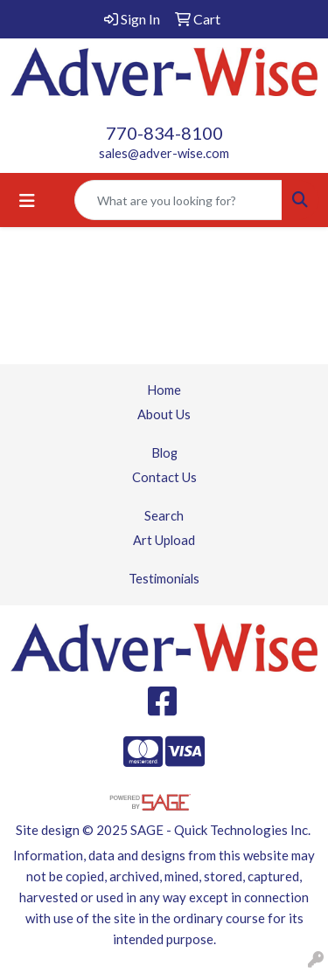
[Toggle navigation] (27, 200)
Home (164, 390)
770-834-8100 (164, 133)
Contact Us (164, 477)
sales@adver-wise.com (164, 153)
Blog (164, 453)
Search (164, 516)
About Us (164, 414)
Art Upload (164, 540)
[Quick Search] (178, 200)
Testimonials (164, 579)
